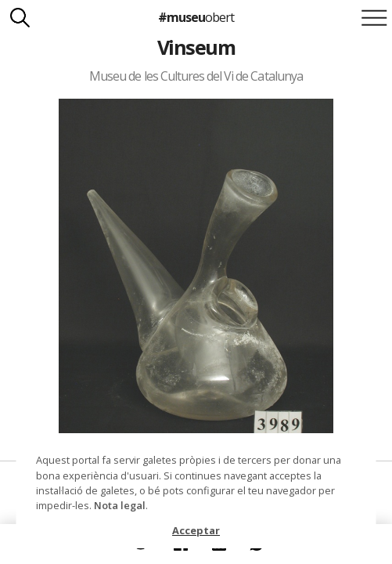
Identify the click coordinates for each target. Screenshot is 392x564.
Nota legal (120, 505)
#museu (196, 17)
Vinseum (196, 47)
